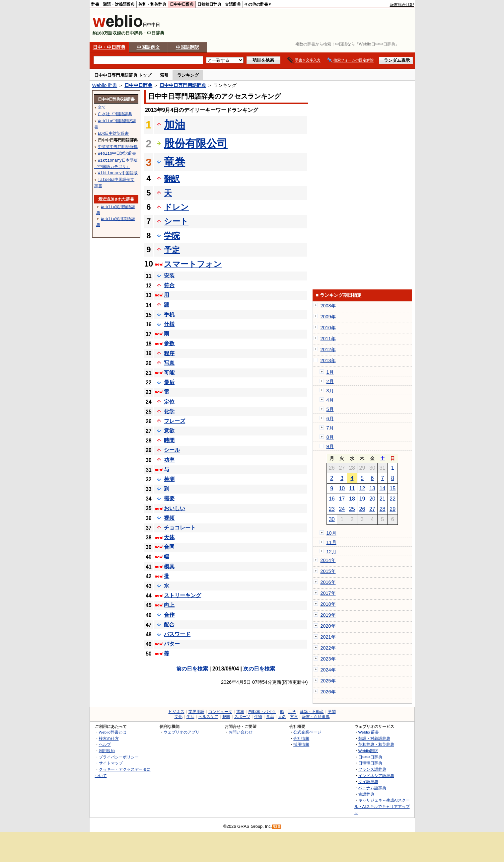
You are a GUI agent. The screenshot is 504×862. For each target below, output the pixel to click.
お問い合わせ (241, 732)
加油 (175, 124)
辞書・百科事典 (316, 717)
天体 (169, 537)
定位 (169, 402)
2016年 (328, 582)
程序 (169, 353)
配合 (169, 625)
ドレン (176, 207)
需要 (169, 498)
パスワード (177, 634)
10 (342, 488)
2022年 (328, 648)
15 (393, 488)
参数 (169, 343)
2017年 (328, 593)
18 (352, 499)
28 (383, 509)
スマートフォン (193, 264)
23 (332, 509)
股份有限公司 (196, 143)
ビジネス (177, 712)
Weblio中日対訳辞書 (117, 153)
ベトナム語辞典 (372, 788)
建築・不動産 (312, 712)
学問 (332, 712)
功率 (169, 460)
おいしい (175, 508)
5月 (330, 409)
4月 (330, 400)
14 (383, 488)
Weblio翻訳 (368, 751)
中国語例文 (148, 47)
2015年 (328, 571)
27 (372, 509)
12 (362, 488)
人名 (282, 717)
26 (362, 509)
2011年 (328, 339)
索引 (164, 75)
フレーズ (175, 421)
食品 (270, 717)
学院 (172, 235)
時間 (169, 440)
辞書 (95, 4)
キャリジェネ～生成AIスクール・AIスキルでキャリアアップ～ (382, 806)
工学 (292, 712)
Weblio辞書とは (113, 732)
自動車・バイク (262, 712)
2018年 (328, 604)
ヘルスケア (208, 717)
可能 (169, 373)
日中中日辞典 (182, 4)
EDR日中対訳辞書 (113, 133)
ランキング (188, 75)
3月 (330, 391)
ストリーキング (182, 595)
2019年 (328, 615)
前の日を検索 (192, 669)
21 (383, 499)
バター (172, 644)
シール (172, 450)
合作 (169, 615)
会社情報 (301, 738)
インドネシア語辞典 (376, 776)
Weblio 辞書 (105, 85)
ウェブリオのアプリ (181, 732)
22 (393, 499)
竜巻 (175, 162)
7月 (330, 428)
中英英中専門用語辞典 (118, 147)
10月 (331, 533)
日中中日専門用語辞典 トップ (123, 75)
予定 (172, 250)
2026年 (328, 692)
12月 (331, 552)
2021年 (328, 637)
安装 (169, 276)
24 (342, 509)
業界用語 (196, 712)
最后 (169, 382)
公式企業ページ (307, 732)
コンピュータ (220, 712)
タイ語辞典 (368, 782)
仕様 (169, 324)
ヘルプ (105, 744)
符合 (169, 285)
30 (332, 519)
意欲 (169, 431)
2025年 (328, 681)
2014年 (328, 560)
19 (362, 499)
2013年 (328, 360)
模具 (169, 566)
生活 (190, 717)
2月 (330, 381)
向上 (169, 605)
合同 (169, 547)
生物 (258, 717)
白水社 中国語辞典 (115, 114)
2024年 (328, 670)
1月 (330, 372)
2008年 (328, 306)
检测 (169, 479)
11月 (331, 542)
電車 (240, 712)
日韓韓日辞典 (209, 4)
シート (176, 221)
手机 (169, 314)
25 (352, 509)
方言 (294, 717)
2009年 (328, 317)
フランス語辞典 (372, 769)
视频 (169, 518)
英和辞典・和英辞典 (376, 744)
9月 (330, 446)
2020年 (328, 626)
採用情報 (301, 744)
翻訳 (172, 179)
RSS (276, 827)
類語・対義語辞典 (119, 4)
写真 (169, 363)
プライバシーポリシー (119, 757)
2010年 (328, 328)
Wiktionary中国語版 (118, 173)
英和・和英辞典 (152, 4)
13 (372, 488)
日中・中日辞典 (109, 47)
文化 (179, 717)
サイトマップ (111, 763)
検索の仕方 (109, 738)
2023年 (328, 659)
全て (102, 107)
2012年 (328, 350)
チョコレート (180, 528)
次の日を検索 (259, 669)
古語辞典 (233, 4)
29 (393, 509)
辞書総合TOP (402, 5)
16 (332, 499)
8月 (330, 437)
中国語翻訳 (187, 47)
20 (372, 499)
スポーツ (242, 717)
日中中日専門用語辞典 (183, 85)
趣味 (226, 717)
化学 (169, 411)
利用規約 (107, 751)
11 (352, 488)
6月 (330, 419)
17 (342, 499)
